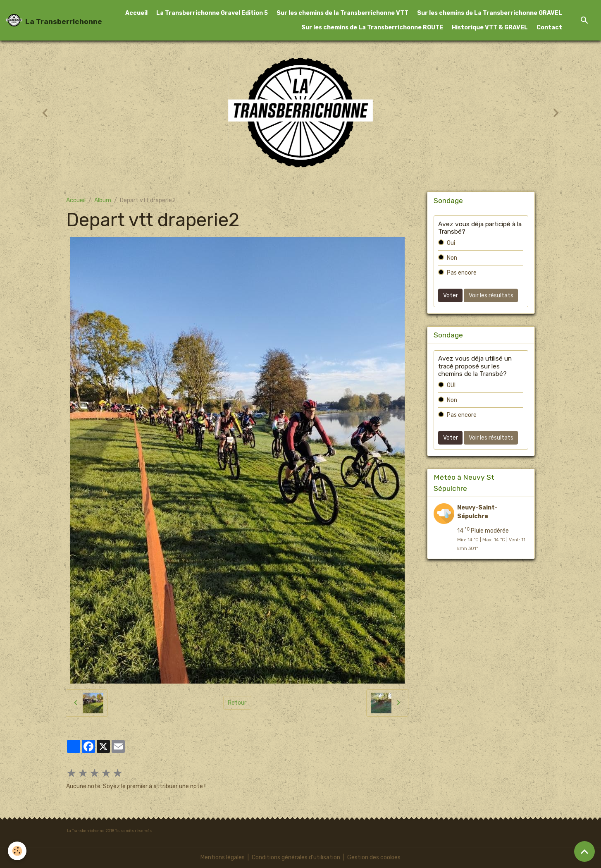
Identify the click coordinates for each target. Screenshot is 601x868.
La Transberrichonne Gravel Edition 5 (212, 13)
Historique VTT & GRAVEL (490, 27)
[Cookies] (18, 851)
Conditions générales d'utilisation (296, 857)
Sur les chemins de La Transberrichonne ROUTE (372, 27)
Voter (451, 295)
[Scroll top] (584, 851)
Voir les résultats (491, 295)
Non (452, 258)
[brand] (46, 20)
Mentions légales (223, 857)
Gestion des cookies (374, 857)
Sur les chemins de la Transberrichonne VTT (342, 13)
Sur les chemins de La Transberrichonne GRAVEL (490, 13)
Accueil (136, 13)
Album (103, 200)
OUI (451, 385)
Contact (549, 27)
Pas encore (462, 273)
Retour (237, 703)
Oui (451, 243)
